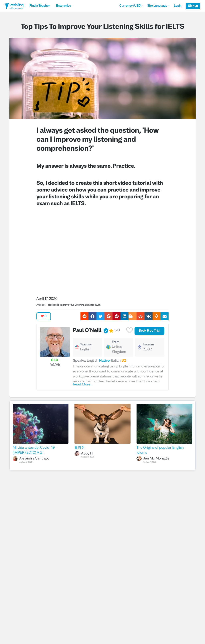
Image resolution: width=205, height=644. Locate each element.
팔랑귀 (79, 448)
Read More (82, 385)
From (115, 342)
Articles (40, 305)
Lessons (149, 345)
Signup (193, 6)
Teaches (86, 345)
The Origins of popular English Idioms (160, 450)
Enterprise (63, 6)
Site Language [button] (158, 6)
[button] (132, 6)
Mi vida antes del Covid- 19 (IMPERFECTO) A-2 (34, 450)
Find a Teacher (40, 6)
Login (178, 6)
